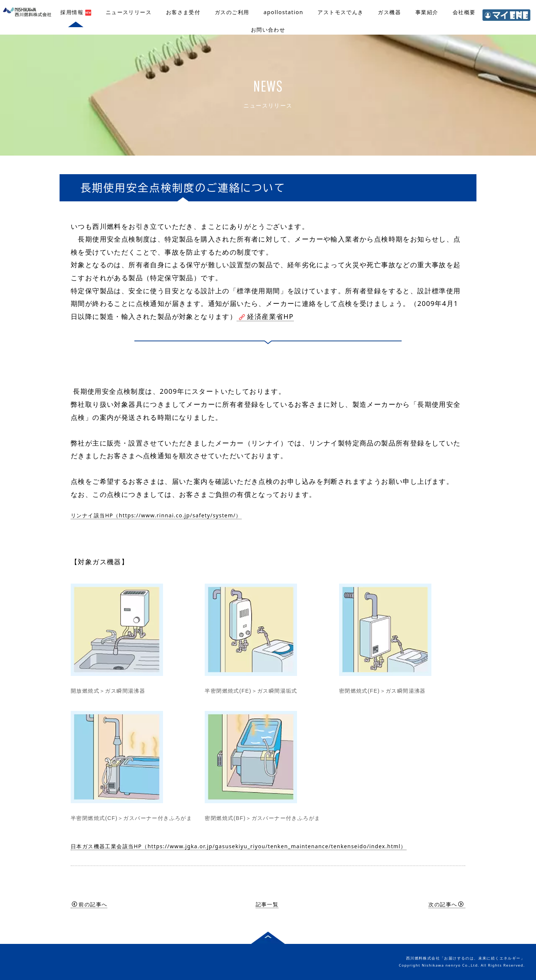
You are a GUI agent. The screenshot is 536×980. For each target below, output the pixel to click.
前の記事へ (90, 904)
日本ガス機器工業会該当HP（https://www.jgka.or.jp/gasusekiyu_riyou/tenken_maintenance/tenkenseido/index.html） (239, 846)
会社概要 (464, 12)
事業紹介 (427, 12)
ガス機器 (389, 12)
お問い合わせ (268, 30)
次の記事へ (446, 904)
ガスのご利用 (232, 12)
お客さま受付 (183, 12)
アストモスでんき (340, 12)
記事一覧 (267, 904)
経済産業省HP (265, 316)
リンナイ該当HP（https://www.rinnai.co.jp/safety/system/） (156, 515)
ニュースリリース (129, 12)
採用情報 (76, 12)
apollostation (283, 12)
